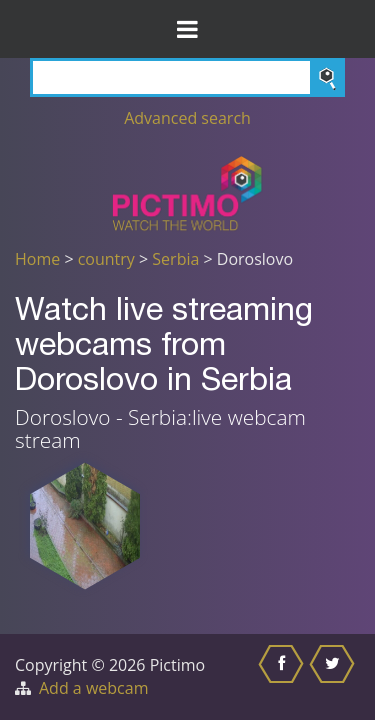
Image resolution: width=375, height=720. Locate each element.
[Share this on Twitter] (334, 677)
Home (37, 259)
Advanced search (187, 118)
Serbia (175, 259)
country (106, 259)
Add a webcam (93, 688)
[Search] (187, 77)
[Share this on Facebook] (283, 677)
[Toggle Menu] (187, 29)
